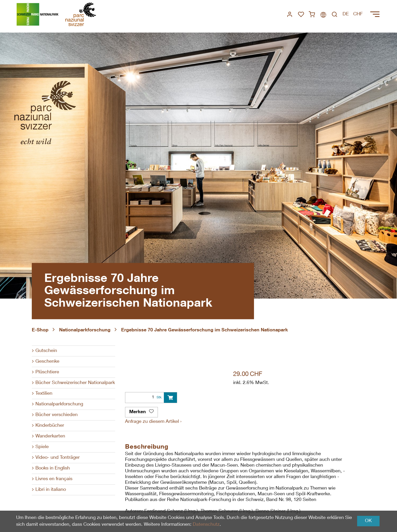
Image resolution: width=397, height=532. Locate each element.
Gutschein (46, 351)
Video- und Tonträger (58, 458)
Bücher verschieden (57, 415)
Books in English (53, 468)
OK (368, 521)
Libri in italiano (51, 490)
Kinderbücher (50, 426)
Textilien (44, 394)
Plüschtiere (47, 372)
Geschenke (47, 362)
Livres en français (54, 479)
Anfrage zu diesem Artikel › (153, 422)
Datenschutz (206, 525)
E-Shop (40, 330)
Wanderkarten (50, 436)
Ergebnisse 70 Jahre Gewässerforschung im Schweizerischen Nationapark (204, 330)
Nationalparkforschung (85, 330)
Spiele (42, 447)
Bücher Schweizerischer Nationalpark (75, 383)
